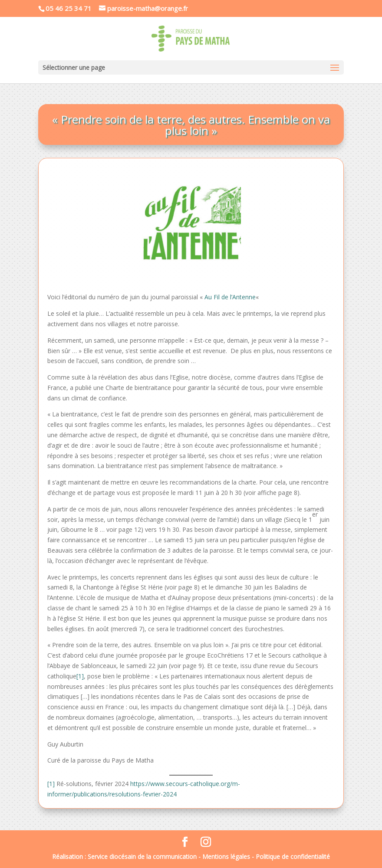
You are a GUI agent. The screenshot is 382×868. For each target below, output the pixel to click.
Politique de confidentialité (293, 857)
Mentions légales (226, 857)
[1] (80, 676)
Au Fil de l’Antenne (230, 297)
